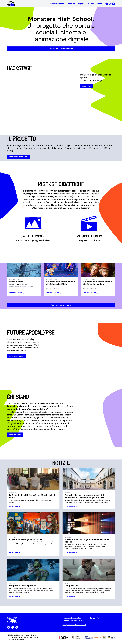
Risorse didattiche (57, 4)
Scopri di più (87, 86)
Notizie (99, 4)
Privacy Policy (96, 619)
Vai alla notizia (14, 508)
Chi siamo (91, 4)
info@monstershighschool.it (74, 626)
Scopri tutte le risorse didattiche (61, 49)
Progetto (81, 4)
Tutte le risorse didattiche (61, 306)
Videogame (71, 4)
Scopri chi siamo (15, 436)
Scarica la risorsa (16, 293)
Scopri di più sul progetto (18, 157)
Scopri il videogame (16, 357)
